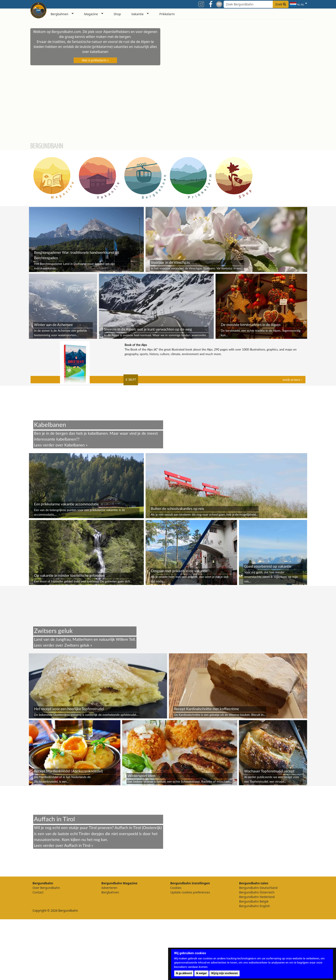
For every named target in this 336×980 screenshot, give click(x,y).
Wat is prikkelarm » (95, 60)
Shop (117, 14)
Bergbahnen (110, 892)
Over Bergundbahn (46, 888)
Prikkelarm (167, 14)
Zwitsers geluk (77, 645)
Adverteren (109, 888)
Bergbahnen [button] (60, 14)
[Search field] (256, 4)
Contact (38, 892)
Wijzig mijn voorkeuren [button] (225, 973)
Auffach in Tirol (77, 846)
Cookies (176, 888)
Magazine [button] (91, 14)
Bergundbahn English (255, 906)
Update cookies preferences (190, 892)
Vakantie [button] (137, 14)
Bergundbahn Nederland (257, 897)
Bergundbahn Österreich (257, 892)
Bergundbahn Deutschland (258, 888)
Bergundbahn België (254, 901)
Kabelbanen (75, 445)
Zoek (281, 4)
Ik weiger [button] (201, 973)
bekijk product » (292, 380)
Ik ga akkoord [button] (184, 973)
